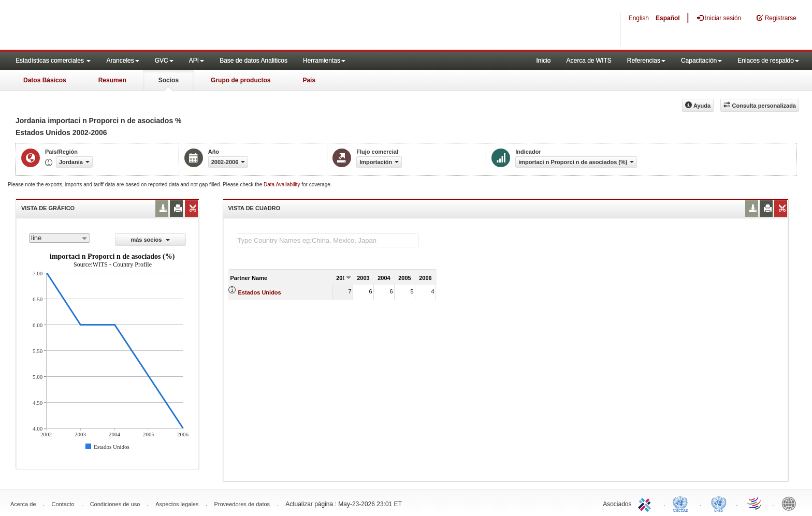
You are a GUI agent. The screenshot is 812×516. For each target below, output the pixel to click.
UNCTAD (683, 503)
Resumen (112, 80)
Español (668, 18)
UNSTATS (719, 503)
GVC (164, 61)
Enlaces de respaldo (768, 61)
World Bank (791, 503)
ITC (646, 503)
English (639, 18)
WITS (104, 26)
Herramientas (324, 61)
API (197, 61)
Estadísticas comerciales (53, 61)
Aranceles (122, 61)
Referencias (646, 61)
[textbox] (328, 240)
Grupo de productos (241, 80)
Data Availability (282, 185)
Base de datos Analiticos (253, 61)
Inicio (543, 61)
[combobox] (60, 238)
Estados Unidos (260, 292)
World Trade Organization (755, 503)
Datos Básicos (45, 80)
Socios (169, 80)
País (309, 80)
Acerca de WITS (589, 61)
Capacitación (701, 61)
